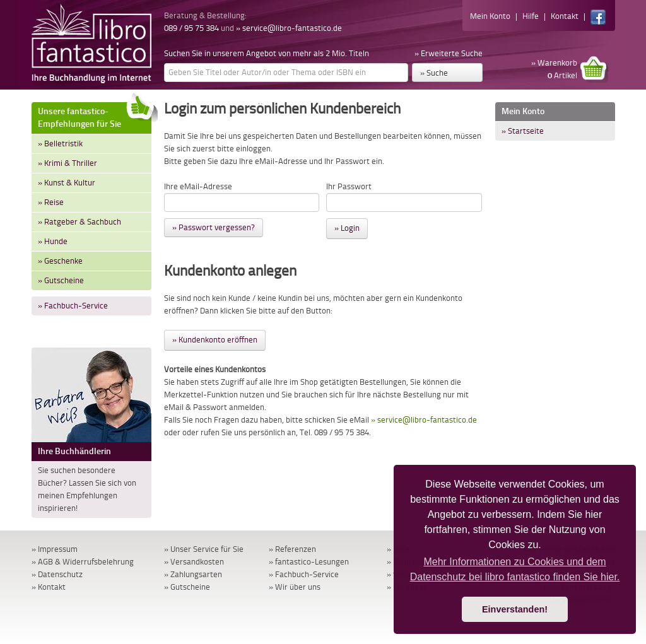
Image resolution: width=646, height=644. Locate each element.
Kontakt (565, 16)
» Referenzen (292, 549)
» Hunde (53, 241)
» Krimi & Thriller (68, 163)
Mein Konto (490, 16)
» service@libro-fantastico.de (289, 28)
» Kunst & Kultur (67, 183)
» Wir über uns (295, 587)
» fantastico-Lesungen (309, 562)
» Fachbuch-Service (73, 306)
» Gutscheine (61, 280)
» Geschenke (60, 261)
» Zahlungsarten (193, 574)
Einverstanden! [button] (515, 609)
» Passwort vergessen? (214, 227)
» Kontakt (49, 587)
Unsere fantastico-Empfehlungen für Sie (95, 116)
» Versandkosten (194, 562)
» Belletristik (60, 143)
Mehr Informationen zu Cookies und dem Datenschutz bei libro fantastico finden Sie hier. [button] (515, 569)
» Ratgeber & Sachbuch (79, 222)
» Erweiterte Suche (449, 53)
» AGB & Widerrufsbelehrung (83, 562)
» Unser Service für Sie (204, 549)
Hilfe (531, 16)
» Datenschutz (57, 574)
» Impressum (55, 549)
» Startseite (523, 131)
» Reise (51, 202)
